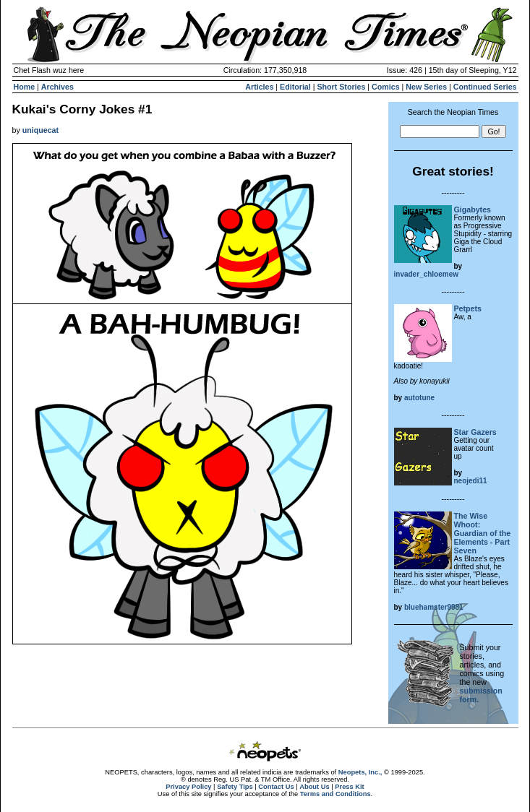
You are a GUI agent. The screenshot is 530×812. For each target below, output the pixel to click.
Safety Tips (235, 787)
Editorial (295, 87)
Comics (386, 87)
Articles (259, 87)
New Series (426, 87)
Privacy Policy (188, 787)
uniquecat (40, 130)
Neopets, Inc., (360, 772)
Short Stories (341, 87)
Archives (57, 87)
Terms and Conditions (335, 794)
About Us (314, 787)
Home (25, 87)
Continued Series (485, 87)
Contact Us (276, 787)
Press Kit (349, 787)
